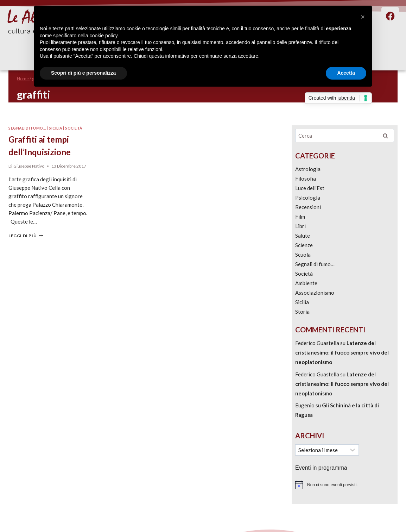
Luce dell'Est (310, 188)
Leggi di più (26, 236)
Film (300, 217)
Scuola (303, 255)
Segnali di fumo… (315, 264)
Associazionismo (315, 293)
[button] (363, 17)
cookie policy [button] (104, 36)
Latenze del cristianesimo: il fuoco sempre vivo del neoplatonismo (342, 352)
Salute (303, 236)
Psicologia (308, 198)
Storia (302, 312)
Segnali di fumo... (27, 128)
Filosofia (306, 179)
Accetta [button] (346, 73)
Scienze (304, 245)
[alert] (345, 485)
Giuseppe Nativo (29, 166)
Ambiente (306, 283)
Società (74, 128)
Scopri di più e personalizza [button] (83, 73)
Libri (300, 226)
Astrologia (308, 169)
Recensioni (308, 207)
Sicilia (56, 128)
